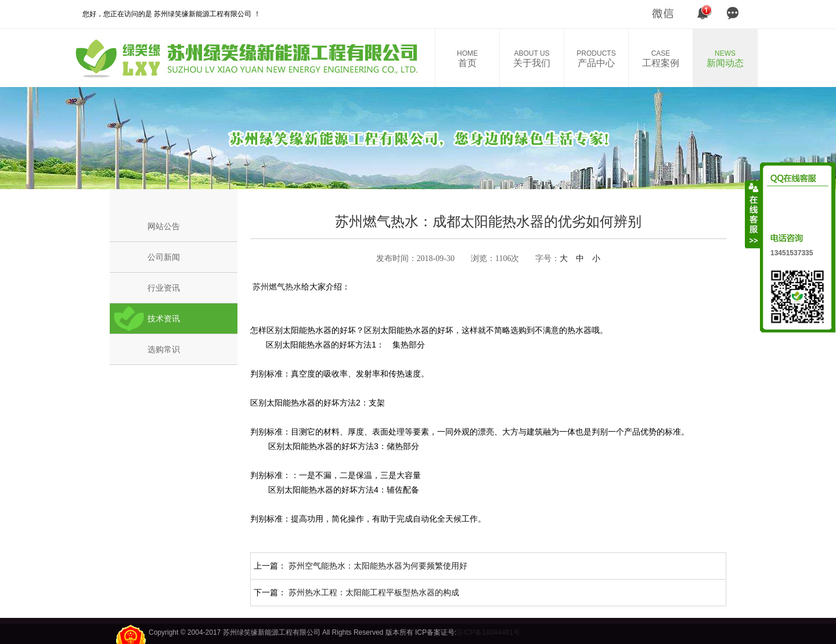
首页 (467, 59)
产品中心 (596, 59)
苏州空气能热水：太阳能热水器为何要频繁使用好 (378, 566)
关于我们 (532, 59)
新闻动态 (725, 59)
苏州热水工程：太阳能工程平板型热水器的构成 (374, 592)
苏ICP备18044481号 (488, 632)
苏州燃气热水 (276, 287)
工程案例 (661, 59)
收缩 (753, 214)
